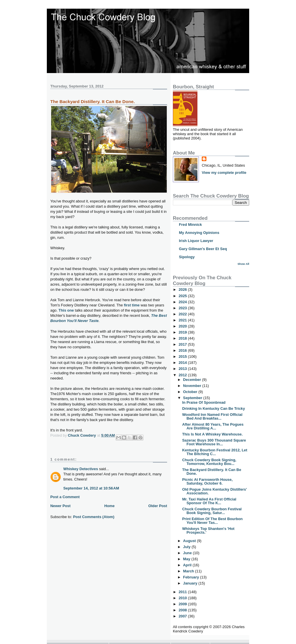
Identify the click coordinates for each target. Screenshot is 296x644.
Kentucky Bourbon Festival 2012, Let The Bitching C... (215, 452)
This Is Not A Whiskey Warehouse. (212, 434)
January (191, 583)
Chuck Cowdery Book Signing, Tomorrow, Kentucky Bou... (209, 462)
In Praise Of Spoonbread (204, 402)
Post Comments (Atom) (94, 517)
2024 (183, 302)
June (188, 553)
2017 (183, 344)
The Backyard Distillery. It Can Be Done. (212, 472)
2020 (183, 326)
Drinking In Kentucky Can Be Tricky (213, 408)
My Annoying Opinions (199, 233)
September (193, 398)
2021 (183, 320)
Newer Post (60, 506)
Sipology (187, 257)
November (193, 386)
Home (110, 506)
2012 (183, 375)
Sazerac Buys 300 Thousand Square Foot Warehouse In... (214, 442)
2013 (183, 369)
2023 (183, 308)
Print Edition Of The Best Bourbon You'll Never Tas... (212, 521)
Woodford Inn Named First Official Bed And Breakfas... (212, 416)
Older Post (158, 506)
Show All (243, 264)
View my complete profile (224, 173)
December (193, 380)
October (191, 392)
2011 (183, 592)
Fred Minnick (190, 225)
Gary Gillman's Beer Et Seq (203, 249)
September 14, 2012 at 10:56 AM (91, 488)
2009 (183, 604)
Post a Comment (65, 497)
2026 (183, 290)
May (187, 559)
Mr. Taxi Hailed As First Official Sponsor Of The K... (209, 501)
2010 (183, 598)
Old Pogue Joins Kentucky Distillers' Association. (214, 491)
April (188, 565)
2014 (183, 363)
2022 (183, 314)
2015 (183, 357)
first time (132, 305)
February (192, 577)
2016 (183, 350)
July (187, 547)
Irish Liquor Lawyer (196, 241)
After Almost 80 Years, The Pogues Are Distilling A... (213, 426)
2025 (183, 296)
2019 (183, 332)
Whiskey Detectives (81, 469)
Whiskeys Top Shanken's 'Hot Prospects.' (208, 531)
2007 (183, 616)
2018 (183, 338)
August (190, 541)
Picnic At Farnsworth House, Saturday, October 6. (207, 481)
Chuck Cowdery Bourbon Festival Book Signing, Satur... (212, 511)
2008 (183, 610)
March (189, 571)
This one (66, 310)
